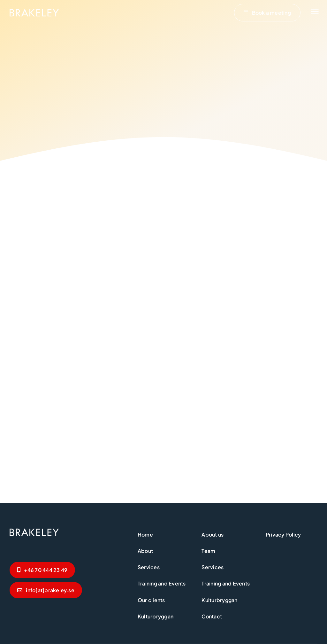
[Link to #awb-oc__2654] (315, 13)
